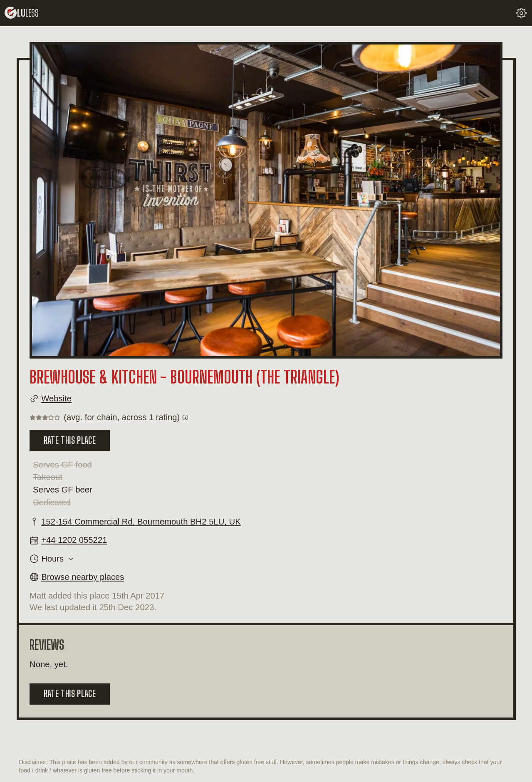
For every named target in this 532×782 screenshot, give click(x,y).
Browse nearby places (83, 577)
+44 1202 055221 (74, 540)
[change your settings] (521, 13)
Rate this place (70, 440)
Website (56, 398)
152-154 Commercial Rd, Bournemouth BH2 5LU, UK (141, 522)
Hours (52, 559)
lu (22, 13)
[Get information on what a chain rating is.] (185, 417)
